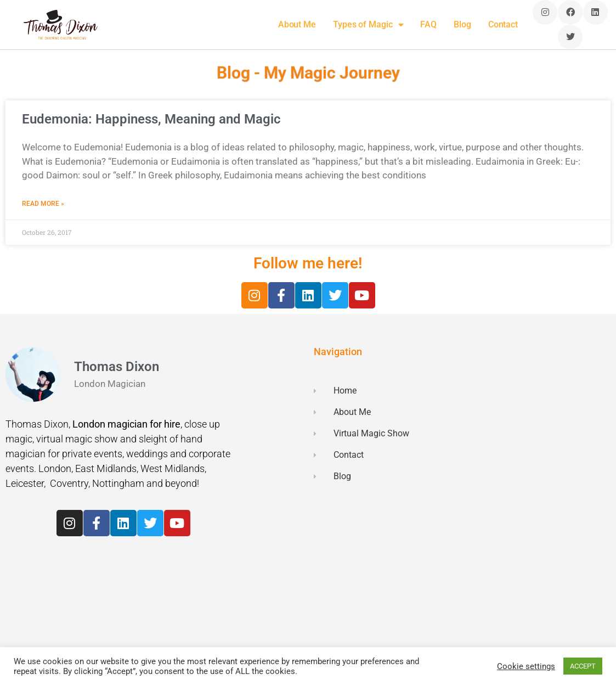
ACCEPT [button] (583, 666)
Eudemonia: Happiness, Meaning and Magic (151, 119)
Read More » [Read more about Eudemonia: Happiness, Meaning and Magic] (43, 204)
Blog (462, 24)
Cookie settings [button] (526, 666)
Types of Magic (368, 25)
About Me (297, 24)
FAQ (428, 24)
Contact (503, 24)
